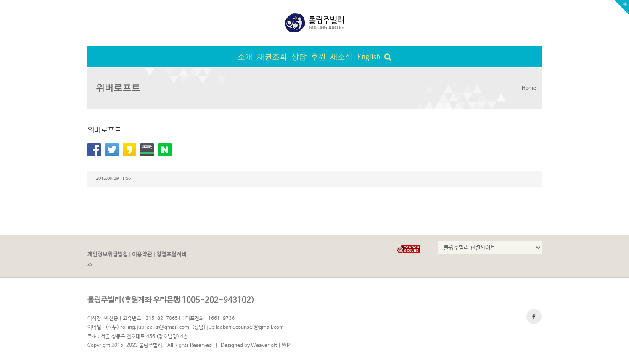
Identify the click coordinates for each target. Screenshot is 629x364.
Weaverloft (264, 346)
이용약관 (142, 255)
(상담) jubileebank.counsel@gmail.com (238, 327)
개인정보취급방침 (108, 255)
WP (286, 346)
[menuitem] (247, 56)
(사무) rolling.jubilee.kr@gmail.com (147, 327)
